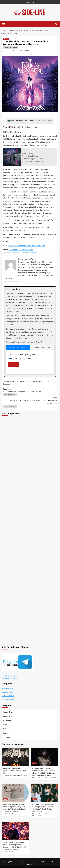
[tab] (18, 347)
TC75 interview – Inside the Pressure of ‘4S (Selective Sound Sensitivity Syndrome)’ (14, 845)
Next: (30, 403)
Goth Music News (8, 696)
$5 (11, 359)
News (5, 725)
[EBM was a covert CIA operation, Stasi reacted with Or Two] (15, 757)
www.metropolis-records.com (21, 250)
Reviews (6, 733)
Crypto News (8, 716)
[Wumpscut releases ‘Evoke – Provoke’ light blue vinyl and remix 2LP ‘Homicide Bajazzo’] (15, 793)
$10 (16, 359)
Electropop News (8, 699)
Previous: (30, 392)
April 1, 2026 (23, 776)
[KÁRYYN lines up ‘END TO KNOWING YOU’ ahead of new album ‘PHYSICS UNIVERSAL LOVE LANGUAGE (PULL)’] (45, 757)
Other (29, 359)
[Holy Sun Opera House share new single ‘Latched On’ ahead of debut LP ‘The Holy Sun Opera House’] (45, 793)
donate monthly (18, 347)
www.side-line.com (12, 282)
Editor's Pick (8, 720)
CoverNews (48, 862)
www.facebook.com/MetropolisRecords (20, 253)
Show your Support (45, 121)
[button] (4, 24)
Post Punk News (7, 689)
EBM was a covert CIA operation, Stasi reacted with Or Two (15, 771)
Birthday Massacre (13, 381)
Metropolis (24, 381)
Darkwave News (7, 692)
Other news (8, 729)
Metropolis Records (34, 381)
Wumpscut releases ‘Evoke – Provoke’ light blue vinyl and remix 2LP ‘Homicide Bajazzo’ (14, 807)
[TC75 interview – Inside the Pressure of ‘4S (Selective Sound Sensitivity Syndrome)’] (15, 831)
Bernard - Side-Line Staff (11, 776)
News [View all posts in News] (5, 763)
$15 (22, 359)
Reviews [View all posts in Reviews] (6, 39)
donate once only (42, 347)
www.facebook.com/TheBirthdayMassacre (27, 246)
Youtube (6, 737)
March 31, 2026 (9, 814)
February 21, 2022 (25, 51)
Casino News (8, 712)
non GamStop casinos (9, 676)
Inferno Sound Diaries (11, 51)
